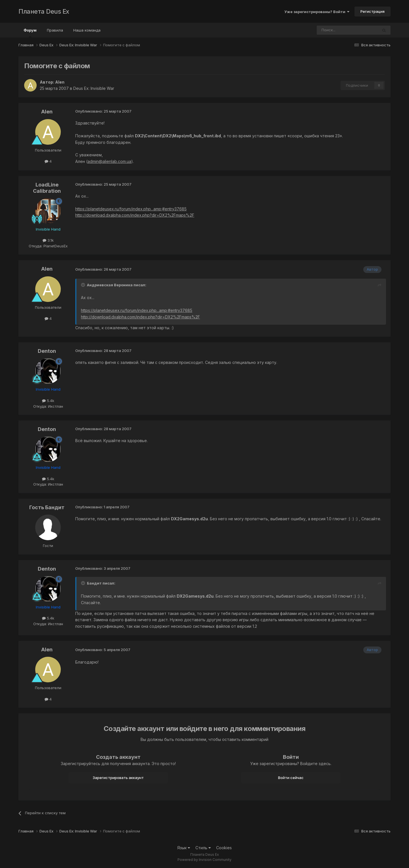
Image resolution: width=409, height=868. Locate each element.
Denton (47, 351)
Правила (55, 30)
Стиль (203, 848)
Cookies (224, 848)
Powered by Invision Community (204, 860)
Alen (60, 82)
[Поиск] (332, 30)
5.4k (48, 401)
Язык (184, 848)
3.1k (48, 240)
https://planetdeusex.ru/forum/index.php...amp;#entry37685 (131, 209)
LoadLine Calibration (47, 188)
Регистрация (373, 11)
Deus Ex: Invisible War (94, 88)
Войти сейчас (291, 778)
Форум (30, 33)
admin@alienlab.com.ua (109, 161)
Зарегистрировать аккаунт (118, 778)
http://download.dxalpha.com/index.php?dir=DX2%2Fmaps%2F (135, 215)
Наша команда (87, 30)
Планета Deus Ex (44, 11)
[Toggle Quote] (84, 285)
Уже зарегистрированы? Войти (317, 12)
